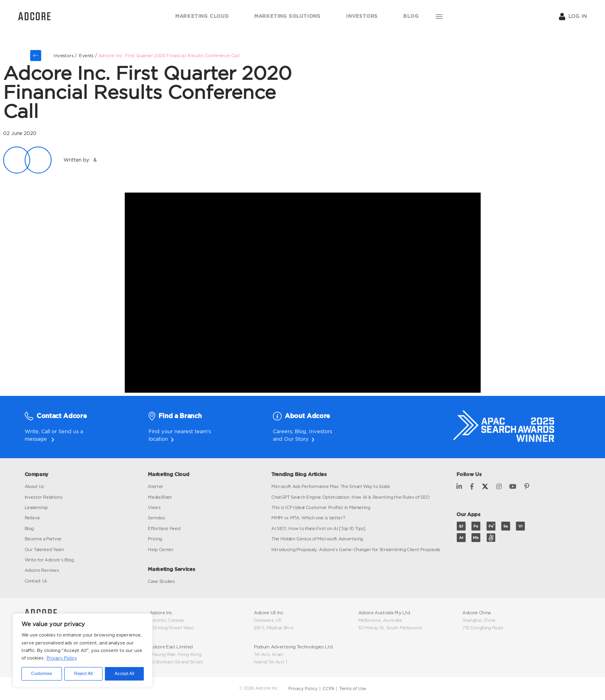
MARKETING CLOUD (202, 16)
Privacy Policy (62, 658)
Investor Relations (44, 497)
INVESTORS (362, 16)
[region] (83, 650)
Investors (321, 431)
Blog (301, 431)
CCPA (329, 689)
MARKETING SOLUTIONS (287, 16)
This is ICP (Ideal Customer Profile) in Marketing (321, 507)
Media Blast (160, 497)
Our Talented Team (44, 550)
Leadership (36, 507)
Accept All (125, 673)
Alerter (156, 486)
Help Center (160, 550)
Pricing (155, 539)
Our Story (296, 439)
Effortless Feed (164, 528)
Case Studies (161, 581)
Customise (42, 673)
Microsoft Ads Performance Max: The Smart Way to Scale (331, 486)
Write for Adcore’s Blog (49, 560)
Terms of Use (353, 689)
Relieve (33, 518)
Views (154, 507)
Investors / (65, 56)
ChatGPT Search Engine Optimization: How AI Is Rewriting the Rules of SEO (351, 497)
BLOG (411, 16)
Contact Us (36, 581)
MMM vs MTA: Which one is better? (308, 518)
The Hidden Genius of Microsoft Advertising (317, 539)
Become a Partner (43, 539)
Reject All (84, 673)
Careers (282, 431)
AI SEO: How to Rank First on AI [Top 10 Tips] (318, 528)
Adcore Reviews (42, 570)
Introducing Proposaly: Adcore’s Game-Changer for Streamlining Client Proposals (356, 550)
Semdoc (156, 518)
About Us (34, 486)
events (86, 56)
